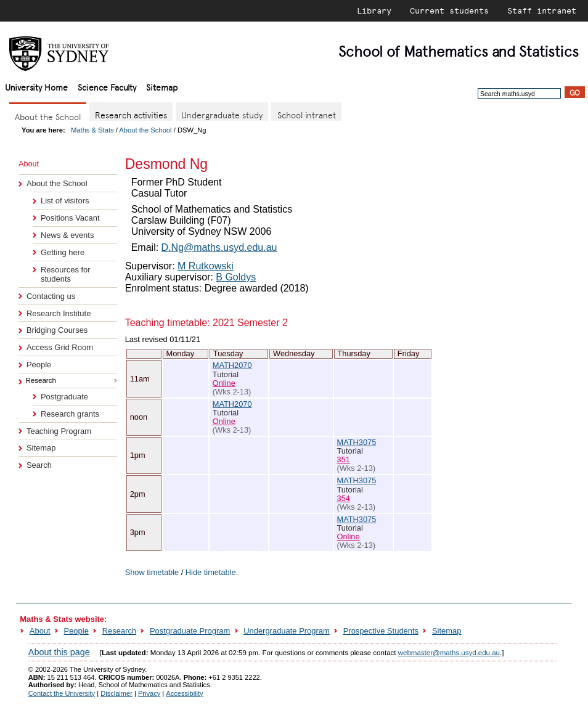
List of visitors (65, 201)
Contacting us (51, 296)
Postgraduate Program (190, 631)
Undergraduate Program (287, 631)
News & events (67, 235)
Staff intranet (542, 10)
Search (39, 465)
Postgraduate (64, 397)
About (40, 631)
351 (344, 459)
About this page (59, 652)
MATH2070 (232, 365)
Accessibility (184, 693)
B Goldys (236, 277)
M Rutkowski (206, 266)
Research (119, 631)
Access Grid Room (60, 347)
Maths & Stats (92, 130)
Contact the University (62, 693)
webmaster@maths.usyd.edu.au (449, 653)
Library (374, 10)
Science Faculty (107, 87)
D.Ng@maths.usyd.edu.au (219, 247)
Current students (449, 10)
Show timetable (152, 572)
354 (344, 498)
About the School (145, 130)
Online (224, 383)
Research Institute (59, 313)
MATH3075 (357, 442)
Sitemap (162, 87)
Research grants (70, 414)
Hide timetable (211, 572)
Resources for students (66, 274)
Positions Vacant (70, 218)
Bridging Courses (57, 330)
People (39, 365)
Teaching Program (59, 431)
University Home (36, 87)
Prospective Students (381, 631)
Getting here (63, 252)
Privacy (149, 693)
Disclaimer (116, 693)
